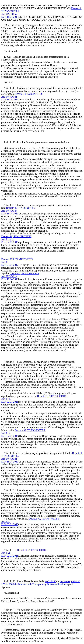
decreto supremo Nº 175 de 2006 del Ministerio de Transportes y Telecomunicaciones (41, 583)
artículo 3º (50, 581)
